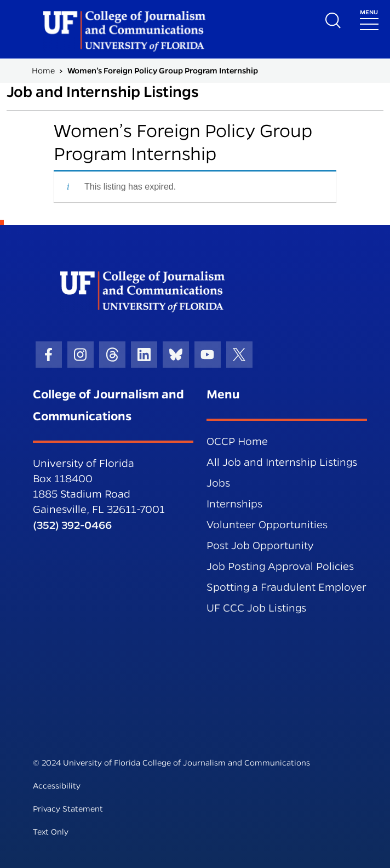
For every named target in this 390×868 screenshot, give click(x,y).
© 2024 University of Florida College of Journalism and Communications (171, 763)
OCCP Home (237, 441)
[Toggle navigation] (369, 19)
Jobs (218, 483)
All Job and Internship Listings (282, 462)
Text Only (51, 832)
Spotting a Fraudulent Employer (286, 587)
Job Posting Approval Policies (280, 566)
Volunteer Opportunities (267, 525)
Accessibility (57, 786)
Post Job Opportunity (260, 546)
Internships (234, 504)
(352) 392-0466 (72, 525)
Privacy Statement (68, 809)
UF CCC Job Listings (256, 608)
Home (43, 71)
